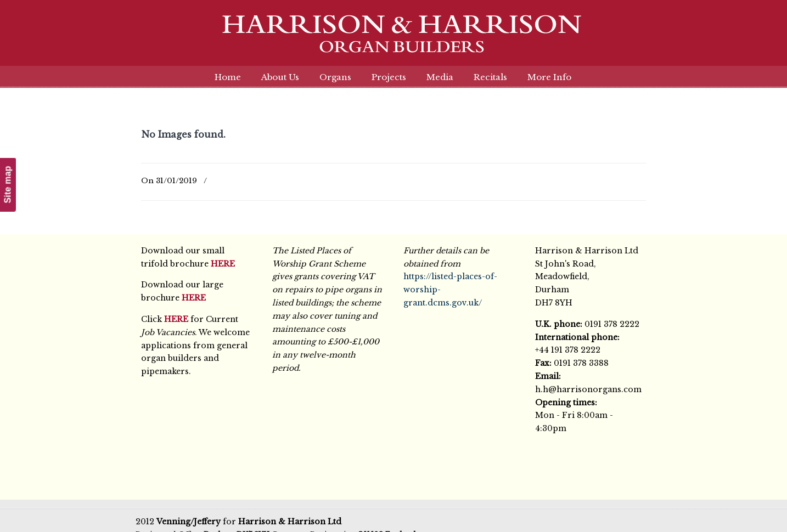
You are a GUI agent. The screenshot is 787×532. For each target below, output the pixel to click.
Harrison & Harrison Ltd (393, 40)
